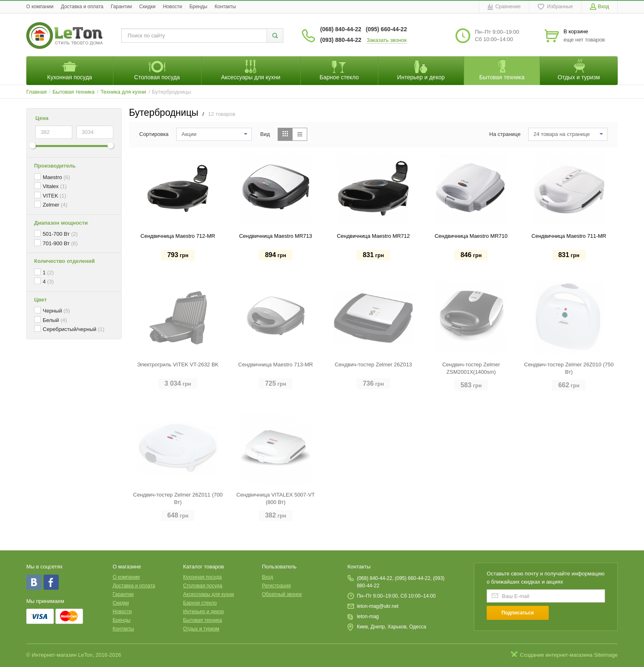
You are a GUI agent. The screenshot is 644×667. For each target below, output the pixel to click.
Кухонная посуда (202, 577)
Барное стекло (200, 603)
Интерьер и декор (204, 612)
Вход (268, 577)
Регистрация (276, 586)
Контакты (225, 7)
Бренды (198, 7)
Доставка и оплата (82, 7)
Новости (172, 7)
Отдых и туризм (201, 629)
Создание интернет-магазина (556, 655)
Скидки (147, 7)
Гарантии (121, 7)
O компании (40, 7)
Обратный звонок (282, 594)
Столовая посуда (203, 586)
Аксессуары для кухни (209, 594)
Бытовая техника (203, 620)
